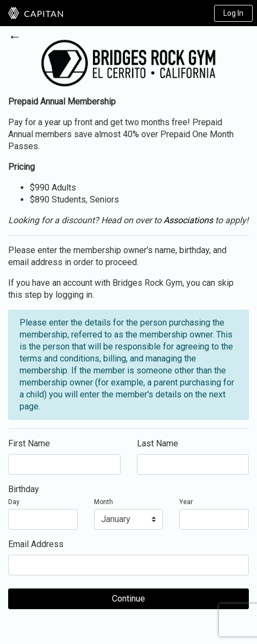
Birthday (24, 489)
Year (186, 502)
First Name (29, 443)
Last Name (158, 443)
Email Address (36, 544)
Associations (188, 220)
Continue (128, 599)
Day (14, 502)
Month (104, 502)
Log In (233, 13)
